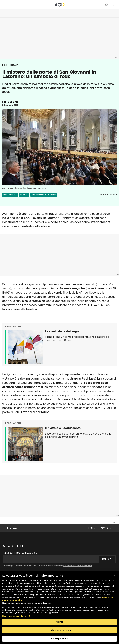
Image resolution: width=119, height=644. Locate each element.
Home (5, 65)
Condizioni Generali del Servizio (78, 566)
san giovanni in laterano (44, 195)
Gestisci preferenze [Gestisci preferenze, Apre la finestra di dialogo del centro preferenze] (59, 638)
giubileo (24, 195)
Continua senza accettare (59, 630)
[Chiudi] (114, 576)
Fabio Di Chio (10, 102)
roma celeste (10, 195)
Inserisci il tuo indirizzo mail (20, 553)
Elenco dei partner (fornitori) (16, 616)
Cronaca (14, 65)
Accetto (60, 622)
